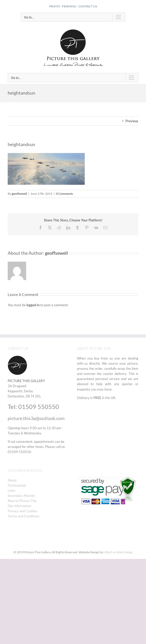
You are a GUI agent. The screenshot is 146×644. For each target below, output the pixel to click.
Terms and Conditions (24, 516)
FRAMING (69, 6)
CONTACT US (88, 6)
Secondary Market (21, 496)
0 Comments (64, 194)
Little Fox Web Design (118, 552)
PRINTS (55, 6)
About (12, 480)
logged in (33, 305)
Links (12, 490)
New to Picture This (22, 501)
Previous (132, 121)
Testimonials (17, 485)
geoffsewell (19, 194)
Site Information (20, 506)
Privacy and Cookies (23, 511)
